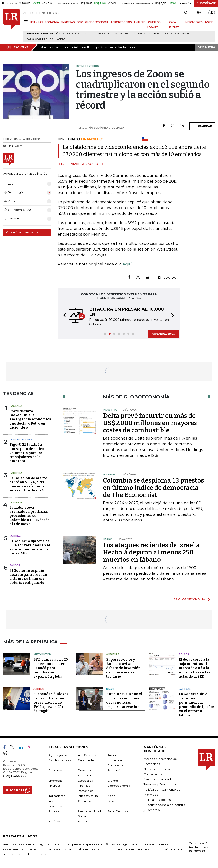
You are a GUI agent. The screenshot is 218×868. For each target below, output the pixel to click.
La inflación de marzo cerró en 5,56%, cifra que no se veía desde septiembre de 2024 (28, 484)
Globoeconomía (119, 785)
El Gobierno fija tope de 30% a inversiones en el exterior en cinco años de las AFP (30, 547)
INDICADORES (194, 22)
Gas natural (121, 34)
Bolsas (184, 654)
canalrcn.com (102, 849)
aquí (127, 264)
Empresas (55, 780)
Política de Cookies (157, 799)
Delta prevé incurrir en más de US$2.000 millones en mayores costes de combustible (150, 423)
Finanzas (54, 785)
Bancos (15, 565)
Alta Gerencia (87, 755)
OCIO (80, 22)
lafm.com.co (173, 849)
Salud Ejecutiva (118, 811)
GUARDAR (202, 126)
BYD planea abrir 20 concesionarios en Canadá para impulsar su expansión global (51, 668)
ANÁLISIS (140, 22)
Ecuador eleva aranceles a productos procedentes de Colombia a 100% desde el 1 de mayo (30, 516)
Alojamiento (100, 34)
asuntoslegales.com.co (19, 844)
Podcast (54, 811)
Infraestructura (88, 796)
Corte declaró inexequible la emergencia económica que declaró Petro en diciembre (30, 419)
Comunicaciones (21, 440)
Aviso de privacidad (157, 779)
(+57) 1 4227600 (15, 776)
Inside (111, 796)
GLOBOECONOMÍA (97, 22)
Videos (83, 821)
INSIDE (209, 22)
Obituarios (85, 801)
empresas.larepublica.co (85, 844)
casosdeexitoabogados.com (23, 849)
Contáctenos (153, 774)
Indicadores (57, 796)
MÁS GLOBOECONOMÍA (188, 599)
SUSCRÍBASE (206, 3)
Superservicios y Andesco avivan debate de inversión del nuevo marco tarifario (123, 668)
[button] (63, 316)
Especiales (85, 780)
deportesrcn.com (39, 854)
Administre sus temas (22, 232)
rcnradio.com (125, 849)
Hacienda (16, 406)
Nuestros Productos (157, 769)
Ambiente (113, 654)
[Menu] (26, 22)
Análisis (112, 755)
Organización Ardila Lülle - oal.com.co (199, 847)
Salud (110, 689)
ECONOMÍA (52, 22)
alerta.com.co (13, 854)
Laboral (15, 536)
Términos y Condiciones (160, 784)
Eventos (113, 780)
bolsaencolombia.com (160, 844)
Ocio (111, 801)
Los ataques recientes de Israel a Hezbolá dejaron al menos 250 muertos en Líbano (151, 552)
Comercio (16, 503)
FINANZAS (36, 22)
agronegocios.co (51, 844)
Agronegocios (58, 755)
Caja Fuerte (86, 760)
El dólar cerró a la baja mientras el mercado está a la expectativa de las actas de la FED (194, 668)
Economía (114, 770)
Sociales (54, 821)
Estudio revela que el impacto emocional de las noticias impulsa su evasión (124, 700)
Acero (61, 39)
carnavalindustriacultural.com (68, 849)
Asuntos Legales (60, 760)
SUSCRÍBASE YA (164, 334)
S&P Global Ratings (40, 39)
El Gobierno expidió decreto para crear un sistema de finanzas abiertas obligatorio (28, 577)
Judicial (39, 689)
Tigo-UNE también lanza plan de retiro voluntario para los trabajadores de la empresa (27, 453)
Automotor (42, 654)
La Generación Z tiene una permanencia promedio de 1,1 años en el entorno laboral (197, 704)
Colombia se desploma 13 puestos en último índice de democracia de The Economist (153, 488)
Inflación (73, 34)
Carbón (154, 34)
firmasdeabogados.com (123, 844)
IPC (86, 34)
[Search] (186, 13)
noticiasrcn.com (149, 849)
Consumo (55, 770)
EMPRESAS (68, 22)
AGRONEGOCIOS (121, 22)
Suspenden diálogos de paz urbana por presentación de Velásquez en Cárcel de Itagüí (51, 702)
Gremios (140, 34)
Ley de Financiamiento (179, 34)
